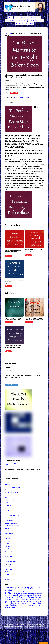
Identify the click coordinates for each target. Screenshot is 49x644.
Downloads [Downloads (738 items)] (10, 593)
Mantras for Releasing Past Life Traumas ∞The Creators (13, 251)
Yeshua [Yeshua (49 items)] (13, 607)
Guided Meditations (10, 518)
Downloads (22, 98)
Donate (41, 21)
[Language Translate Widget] (10, 473)
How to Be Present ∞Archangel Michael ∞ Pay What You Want (13, 319)
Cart (26, 24)
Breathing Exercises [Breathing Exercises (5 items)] (24, 591)
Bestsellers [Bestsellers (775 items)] (10, 591)
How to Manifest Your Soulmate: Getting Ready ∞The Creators (13, 346)
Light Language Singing (11, 523)
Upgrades (7, 577)
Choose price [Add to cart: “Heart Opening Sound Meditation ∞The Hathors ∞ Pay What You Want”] (29, 322)
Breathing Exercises (10, 500)
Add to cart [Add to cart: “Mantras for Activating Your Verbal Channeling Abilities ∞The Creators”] (29, 255)
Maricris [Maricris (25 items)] (13, 599)
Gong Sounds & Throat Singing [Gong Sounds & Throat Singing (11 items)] (32, 593)
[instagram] (15, 464)
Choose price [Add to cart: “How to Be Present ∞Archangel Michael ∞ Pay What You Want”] (9, 322)
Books (21, 24)
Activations (8, 485)
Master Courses (35, 18)
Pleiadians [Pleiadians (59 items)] (19, 601)
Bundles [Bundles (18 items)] (31, 591)
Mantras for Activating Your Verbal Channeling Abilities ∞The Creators (34, 250)
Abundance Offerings (10, 482)
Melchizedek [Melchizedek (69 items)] (34, 599)
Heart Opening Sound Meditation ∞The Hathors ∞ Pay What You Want (34, 319)
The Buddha (8, 564)
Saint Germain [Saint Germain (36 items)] (33, 601)
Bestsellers (15, 98)
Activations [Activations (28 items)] (23, 587)
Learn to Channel (22, 21)
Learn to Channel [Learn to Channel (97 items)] (33, 595)
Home (11, 18)
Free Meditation (33, 21)
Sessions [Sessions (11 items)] (41, 601)
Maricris (7, 531)
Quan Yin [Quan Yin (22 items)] (26, 601)
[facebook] (11, 464)
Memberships (8, 541)
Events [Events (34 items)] (18, 593)
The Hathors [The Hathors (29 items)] (31, 605)
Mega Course (8, 536)
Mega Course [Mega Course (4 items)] (27, 599)
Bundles (7, 503)
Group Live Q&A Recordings (12, 515)
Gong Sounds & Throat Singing (13, 513)
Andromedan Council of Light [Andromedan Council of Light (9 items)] (34, 587)
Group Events (18, 18)
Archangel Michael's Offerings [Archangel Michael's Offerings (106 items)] (26, 589)
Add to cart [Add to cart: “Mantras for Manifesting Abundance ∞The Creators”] (9, 286)
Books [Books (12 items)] (17, 591)
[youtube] (7, 464)
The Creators (8, 567)
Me (16, 24)
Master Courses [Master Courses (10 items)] (20, 599)
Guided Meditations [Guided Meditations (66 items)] (20, 595)
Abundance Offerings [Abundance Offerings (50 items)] (12, 587)
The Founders (8, 569)
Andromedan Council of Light (12, 487)
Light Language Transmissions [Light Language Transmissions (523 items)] (28, 597)
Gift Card (7, 510)
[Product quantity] (7, 93)
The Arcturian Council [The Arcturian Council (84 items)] (31, 603)
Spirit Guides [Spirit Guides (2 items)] (20, 603)
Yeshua (7, 580)
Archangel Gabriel (9, 490)
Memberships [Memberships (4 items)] (8, 601)
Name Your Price (11, 21)
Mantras (27, 98)
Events (7, 508)
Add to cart (14, 93)
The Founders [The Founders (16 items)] (24, 605)
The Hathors (8, 572)
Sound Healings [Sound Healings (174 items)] (11, 603)
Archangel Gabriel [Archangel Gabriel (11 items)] (10, 589)
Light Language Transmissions (13, 526)
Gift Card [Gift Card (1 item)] (22, 593)
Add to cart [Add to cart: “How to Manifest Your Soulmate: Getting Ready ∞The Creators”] (9, 351)
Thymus (7, 574)
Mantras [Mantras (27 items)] (8, 599)
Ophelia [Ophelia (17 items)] (13, 601)
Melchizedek (8, 539)
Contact (31, 24)
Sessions (27, 18)
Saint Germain (9, 551)
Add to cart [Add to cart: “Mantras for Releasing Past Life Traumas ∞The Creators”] (9, 256)
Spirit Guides (8, 559)
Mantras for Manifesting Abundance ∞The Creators (14, 281)
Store (11, 33)
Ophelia (7, 544)
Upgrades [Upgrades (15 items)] (8, 607)
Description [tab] (10, 102)
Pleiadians (8, 546)
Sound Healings (9, 557)
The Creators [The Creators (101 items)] (15, 605)
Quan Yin (7, 549)
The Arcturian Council (10, 562)
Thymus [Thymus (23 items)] (38, 605)
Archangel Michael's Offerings (12, 492)
